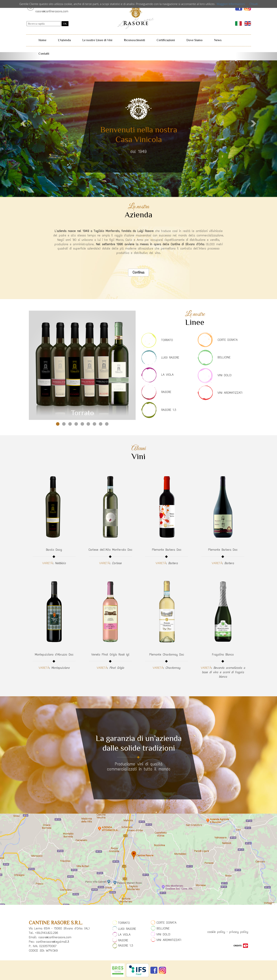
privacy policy (239, 932)
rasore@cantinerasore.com (52, 11)
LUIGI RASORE (170, 357)
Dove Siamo (194, 40)
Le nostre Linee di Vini (97, 40)
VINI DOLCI (224, 375)
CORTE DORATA (228, 340)
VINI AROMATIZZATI (230, 393)
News (218, 40)
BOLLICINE (224, 357)
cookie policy (216, 932)
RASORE (166, 392)
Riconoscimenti (134, 40)
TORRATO (167, 340)
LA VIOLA (167, 375)
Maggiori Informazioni (231, 4)
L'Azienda (64, 40)
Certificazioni (166, 40)
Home (42, 40)
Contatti (44, 54)
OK (65, 24)
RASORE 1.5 (169, 410)
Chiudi (254, 4)
